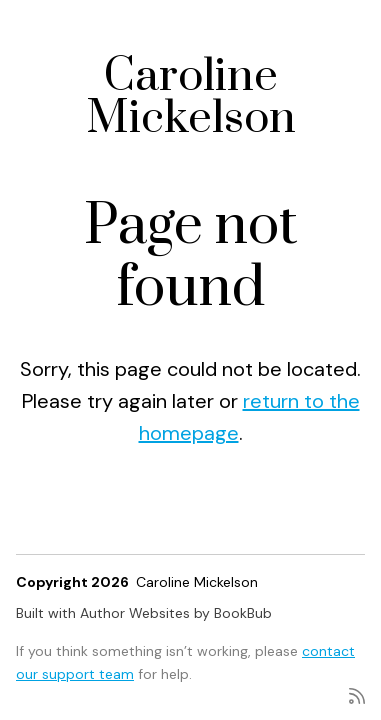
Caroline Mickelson (191, 97)
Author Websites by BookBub (176, 613)
